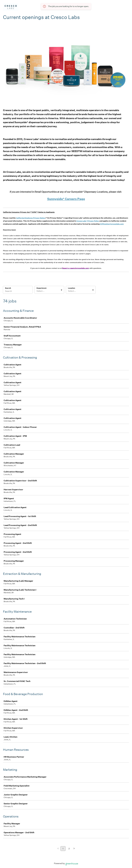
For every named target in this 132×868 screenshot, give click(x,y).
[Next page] (74, 849)
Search (8, 288)
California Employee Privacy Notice (31, 218)
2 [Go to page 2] (69, 849)
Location (72, 288)
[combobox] (37, 291)
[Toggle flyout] (61, 290)
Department (41, 288)
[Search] (18, 291)
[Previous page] (58, 849)
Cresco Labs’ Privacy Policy (88, 221)
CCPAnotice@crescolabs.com (112, 224)
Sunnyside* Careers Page (66, 199)
